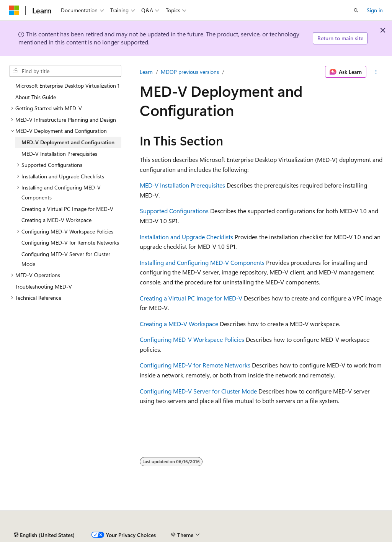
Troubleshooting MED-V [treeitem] (44, 287)
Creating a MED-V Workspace (179, 324)
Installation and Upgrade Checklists (186, 237)
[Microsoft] (14, 10)
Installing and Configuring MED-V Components (202, 262)
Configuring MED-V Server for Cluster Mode (198, 391)
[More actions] (376, 72)
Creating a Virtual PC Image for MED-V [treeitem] (67, 209)
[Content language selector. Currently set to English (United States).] (44, 535)
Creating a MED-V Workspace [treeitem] (56, 220)
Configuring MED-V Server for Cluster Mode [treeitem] (66, 259)
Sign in (375, 10)
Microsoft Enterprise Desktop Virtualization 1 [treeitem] (67, 86)
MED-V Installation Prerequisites (182, 185)
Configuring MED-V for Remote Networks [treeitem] (70, 242)
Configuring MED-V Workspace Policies (192, 339)
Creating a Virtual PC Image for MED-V (191, 298)
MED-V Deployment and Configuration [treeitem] (68, 142)
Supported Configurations (174, 211)
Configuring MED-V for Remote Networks (195, 365)
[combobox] (65, 71)
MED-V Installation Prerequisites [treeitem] (59, 154)
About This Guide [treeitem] (36, 97)
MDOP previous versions (190, 72)
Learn (146, 72)
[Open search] (356, 10)
